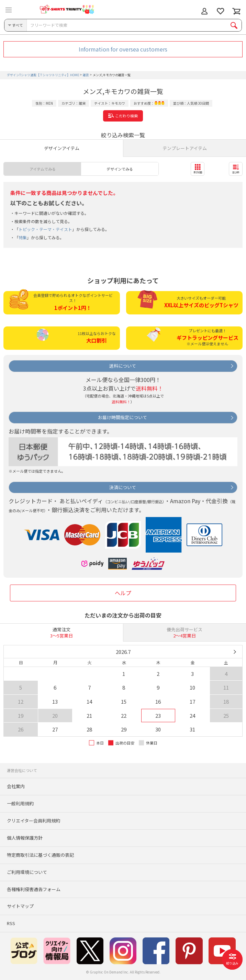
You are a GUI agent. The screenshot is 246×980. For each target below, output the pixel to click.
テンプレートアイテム (185, 148)
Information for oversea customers (123, 49)
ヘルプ (123, 593)
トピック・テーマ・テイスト (45, 229)
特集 (23, 237)
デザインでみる (120, 169)
